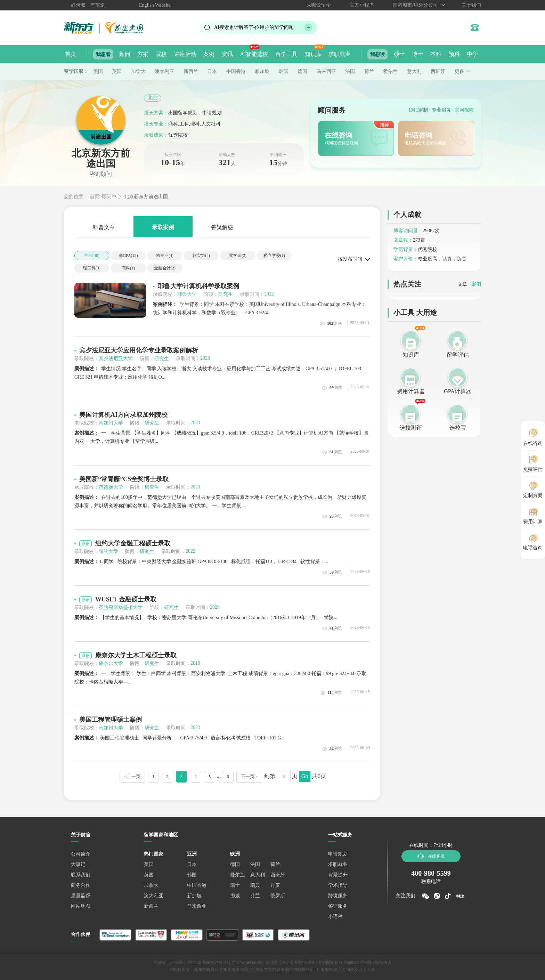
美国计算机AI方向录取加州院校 (123, 415)
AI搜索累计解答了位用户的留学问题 (254, 27)
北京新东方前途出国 (146, 197)
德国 (302, 71)
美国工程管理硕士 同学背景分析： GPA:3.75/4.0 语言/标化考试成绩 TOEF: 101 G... (180, 738)
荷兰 (369, 71)
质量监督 (81, 896)
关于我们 (471, 5)
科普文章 (104, 227)
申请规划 (338, 854)
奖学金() (238, 256)
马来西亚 (326, 71)
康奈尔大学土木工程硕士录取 (136, 655)
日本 (212, 71)
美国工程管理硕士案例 (111, 720)
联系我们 (81, 875)
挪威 (235, 896)
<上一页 (132, 776)
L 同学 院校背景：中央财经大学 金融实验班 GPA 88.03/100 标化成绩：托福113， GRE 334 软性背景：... (201, 562)
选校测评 (411, 428)
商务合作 (81, 885)
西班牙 (438, 71)
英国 (117, 71)
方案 (143, 54)
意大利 (414, 71)
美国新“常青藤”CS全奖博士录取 (124, 479)
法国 (350, 71)
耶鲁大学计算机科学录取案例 (198, 286)
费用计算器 (411, 391)
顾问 (125, 54)
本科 (436, 54)
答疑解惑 (222, 227)
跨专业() (165, 256)
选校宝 (458, 428)
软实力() (201, 256)
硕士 (399, 54)
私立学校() (274, 256)
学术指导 (338, 885)
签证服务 (338, 906)
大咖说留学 (319, 5)
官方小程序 (362, 5)
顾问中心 (112, 197)
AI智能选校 (254, 54)
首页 (71, 54)
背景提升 (338, 875)
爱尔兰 (390, 71)
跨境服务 (338, 896)
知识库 (313, 54)
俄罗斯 (278, 896)
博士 (417, 54)
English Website (155, 5)
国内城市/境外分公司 (415, 5)
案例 (209, 54)
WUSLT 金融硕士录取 (126, 599)
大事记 (78, 864)
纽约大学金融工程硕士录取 (133, 543)
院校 (161, 54)
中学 (472, 54)
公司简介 (81, 854)
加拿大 (138, 71)
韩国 (284, 71)
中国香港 (236, 71)
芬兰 (255, 896)
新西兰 (191, 71)
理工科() (92, 268)
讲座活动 (185, 54)
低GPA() (128, 256)
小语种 (335, 917)
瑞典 (255, 885)
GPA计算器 (458, 391)
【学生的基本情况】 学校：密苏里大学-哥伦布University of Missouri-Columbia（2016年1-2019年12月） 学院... (206, 618)
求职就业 (340, 54)
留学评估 (458, 355)
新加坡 (262, 71)
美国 (98, 71)
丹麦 (275, 885)
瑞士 (235, 885)
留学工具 (286, 54)
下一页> (249, 776)
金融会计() (165, 268)
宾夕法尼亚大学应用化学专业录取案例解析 (139, 350)
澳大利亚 (164, 71)
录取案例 (163, 227)
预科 (454, 54)
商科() (128, 268)
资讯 (227, 54)
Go (305, 776)
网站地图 (81, 906)
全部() (92, 256)
